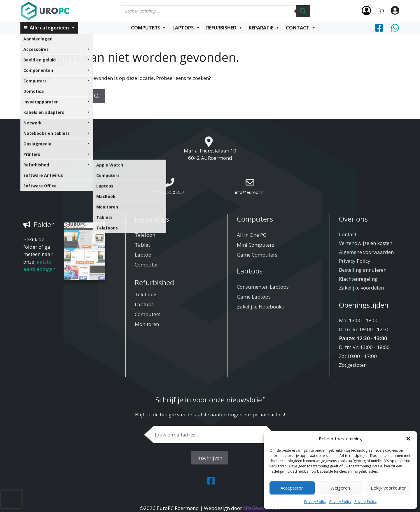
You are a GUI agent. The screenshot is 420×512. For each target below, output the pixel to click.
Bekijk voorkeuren (389, 488)
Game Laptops (254, 297)
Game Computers (257, 255)
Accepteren (292, 488)
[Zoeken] (303, 11)
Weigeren (340, 488)
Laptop (143, 255)
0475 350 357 (170, 192)
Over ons (353, 219)
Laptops (186, 28)
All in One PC (251, 235)
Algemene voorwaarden (366, 252)
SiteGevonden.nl (262, 508)
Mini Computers (256, 245)
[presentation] (11, 499)
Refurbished (224, 28)
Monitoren (147, 324)
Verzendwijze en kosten (366, 243)
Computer (146, 265)
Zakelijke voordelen (361, 288)
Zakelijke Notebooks (260, 307)
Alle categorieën (52, 28)
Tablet (142, 245)
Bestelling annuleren (363, 270)
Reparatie (264, 28)
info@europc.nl (250, 192)
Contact (301, 28)
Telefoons (146, 294)
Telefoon (145, 235)
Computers (149, 28)
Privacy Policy (315, 502)
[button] (408, 439)
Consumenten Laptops (263, 287)
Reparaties (152, 219)
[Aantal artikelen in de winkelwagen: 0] (382, 11)
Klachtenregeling (358, 279)
